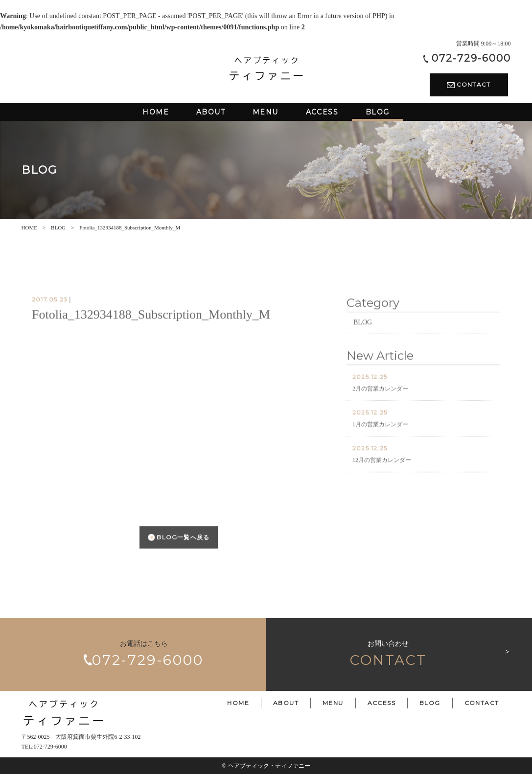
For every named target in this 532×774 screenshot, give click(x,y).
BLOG (58, 228)
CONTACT (469, 84)
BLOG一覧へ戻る (179, 553)
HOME (29, 228)
